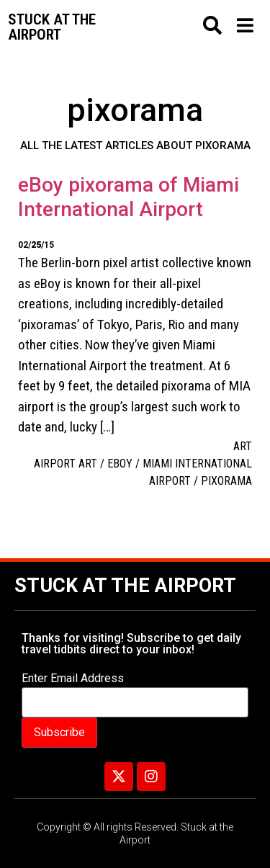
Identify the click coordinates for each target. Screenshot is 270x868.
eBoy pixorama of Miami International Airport (129, 197)
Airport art (66, 464)
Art (243, 446)
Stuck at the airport (52, 27)
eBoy (120, 464)
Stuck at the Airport (125, 586)
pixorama (226, 481)
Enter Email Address (73, 679)
